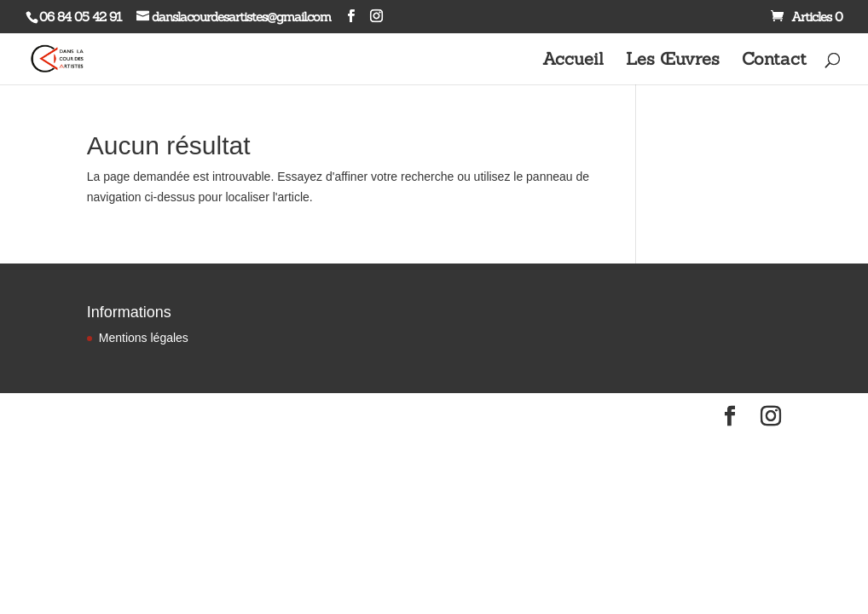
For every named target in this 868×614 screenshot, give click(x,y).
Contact (774, 61)
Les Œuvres (673, 61)
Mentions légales (144, 338)
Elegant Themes (161, 416)
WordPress (273, 416)
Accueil (573, 61)
